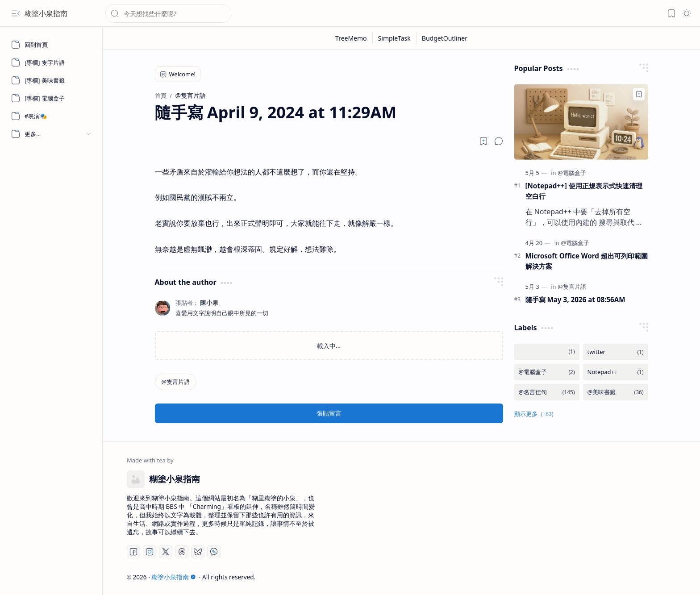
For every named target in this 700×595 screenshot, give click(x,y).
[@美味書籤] (616, 392)
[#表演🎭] (51, 116)
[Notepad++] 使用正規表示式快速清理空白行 (584, 191)
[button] (16, 13)
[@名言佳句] (547, 392)
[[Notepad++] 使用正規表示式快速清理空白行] (581, 122)
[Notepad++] (616, 372)
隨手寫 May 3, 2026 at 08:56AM (575, 300)
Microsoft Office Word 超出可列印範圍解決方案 (587, 261)
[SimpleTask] (395, 38)
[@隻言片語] (176, 382)
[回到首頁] (51, 45)
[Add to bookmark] (639, 94)
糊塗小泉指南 (46, 13)
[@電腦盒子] (572, 173)
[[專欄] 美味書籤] (51, 80)
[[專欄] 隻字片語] (51, 62)
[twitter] (616, 352)
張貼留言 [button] (329, 413)
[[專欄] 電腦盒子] (51, 98)
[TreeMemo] (351, 38)
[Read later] (483, 141)
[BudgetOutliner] (445, 38)
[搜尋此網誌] (168, 13)
